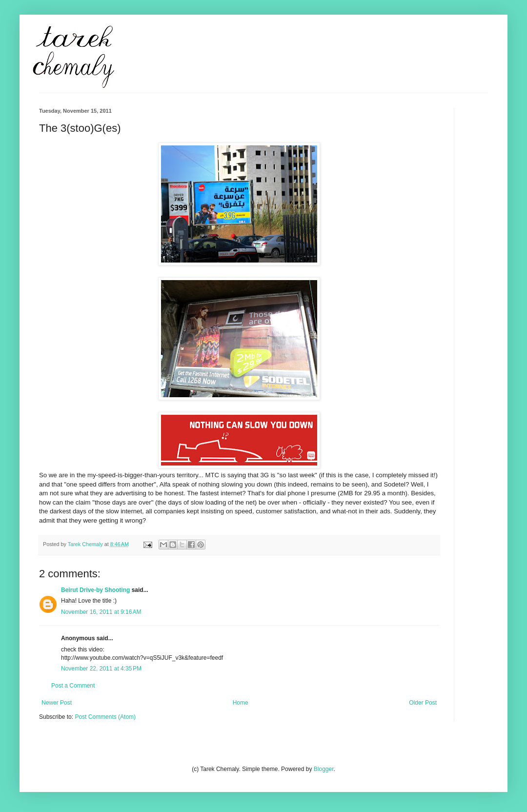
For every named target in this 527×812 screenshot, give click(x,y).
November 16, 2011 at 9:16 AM (101, 612)
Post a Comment (73, 686)
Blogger (324, 769)
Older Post (423, 703)
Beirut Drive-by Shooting (95, 590)
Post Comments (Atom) (105, 717)
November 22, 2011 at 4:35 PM (101, 669)
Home (241, 703)
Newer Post (57, 703)
